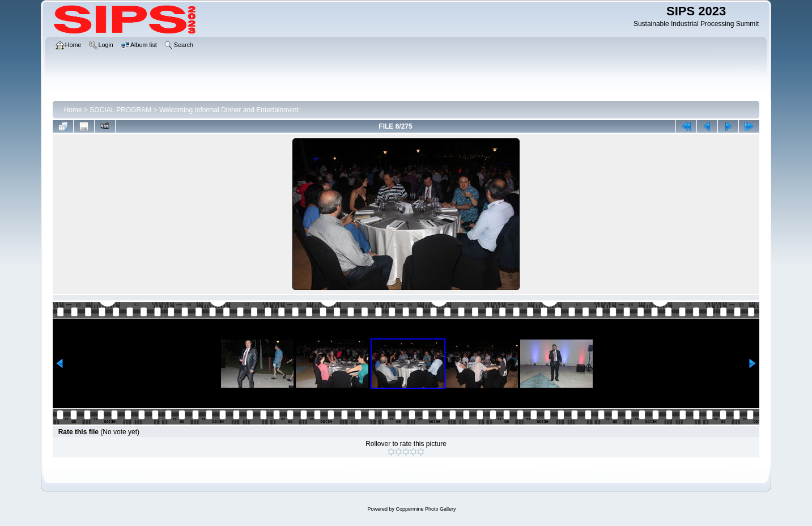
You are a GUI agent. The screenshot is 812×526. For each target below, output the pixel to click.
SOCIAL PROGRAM (120, 110)
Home (73, 110)
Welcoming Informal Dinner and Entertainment (229, 110)
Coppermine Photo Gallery (426, 509)
